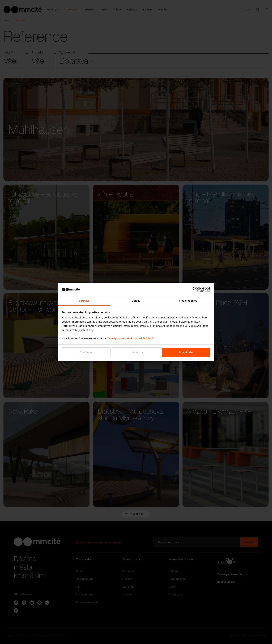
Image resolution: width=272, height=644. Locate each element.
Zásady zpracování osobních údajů (130, 338)
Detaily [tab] (136, 301)
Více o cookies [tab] (188, 301)
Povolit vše (186, 352)
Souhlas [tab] (84, 301)
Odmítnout (86, 352)
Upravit (136, 352)
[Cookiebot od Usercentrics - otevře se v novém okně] (195, 289)
